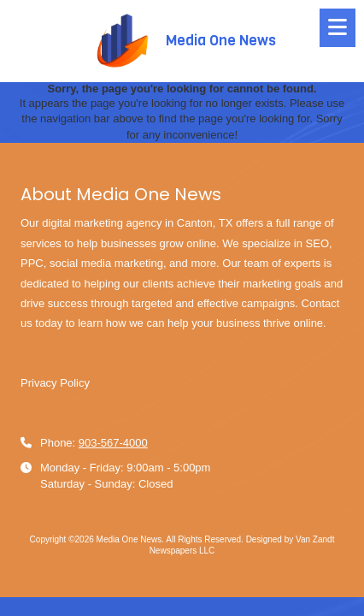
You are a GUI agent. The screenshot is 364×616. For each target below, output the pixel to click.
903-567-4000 (113, 443)
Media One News (221, 41)
